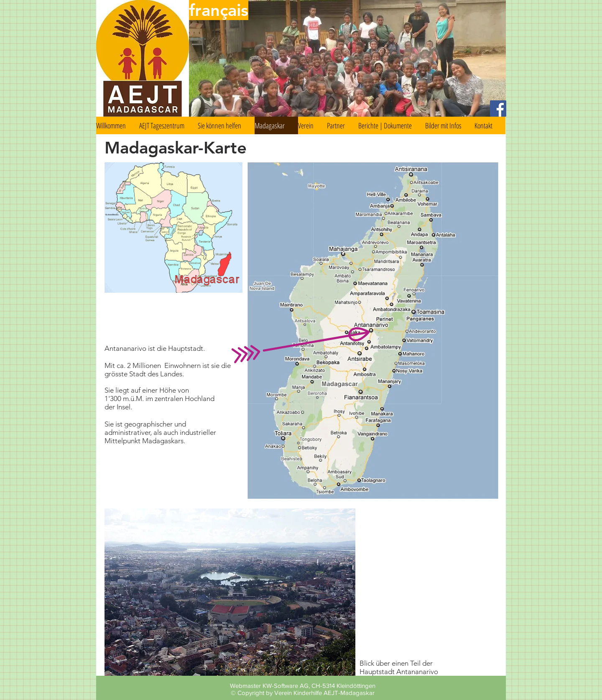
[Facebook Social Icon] (498, 109)
